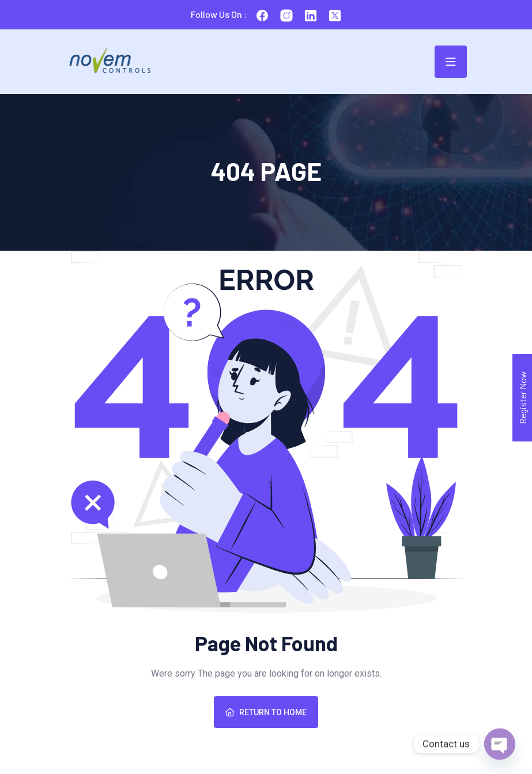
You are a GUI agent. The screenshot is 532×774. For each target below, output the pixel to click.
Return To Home (266, 712)
